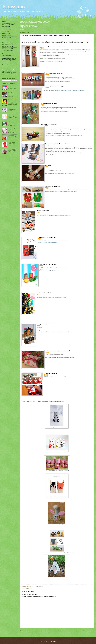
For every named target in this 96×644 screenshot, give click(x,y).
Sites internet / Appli (7, 48)
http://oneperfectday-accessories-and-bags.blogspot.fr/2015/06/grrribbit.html (55, 112)
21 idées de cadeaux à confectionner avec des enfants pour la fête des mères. (12, 131)
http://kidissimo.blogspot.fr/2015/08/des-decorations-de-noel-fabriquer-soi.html (51, 298)
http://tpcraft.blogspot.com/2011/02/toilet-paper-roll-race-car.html (69, 135)
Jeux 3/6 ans (5, 28)
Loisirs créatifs (28, 588)
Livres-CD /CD (5, 41)
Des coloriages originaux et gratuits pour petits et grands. (12, 116)
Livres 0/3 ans (5, 34)
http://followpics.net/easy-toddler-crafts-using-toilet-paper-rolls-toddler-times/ (60, 173)
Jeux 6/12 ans (5, 30)
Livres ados (5, 39)
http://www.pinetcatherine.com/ (8, 65)
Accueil (57, 631)
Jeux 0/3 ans (5, 26)
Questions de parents (7, 47)
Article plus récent (25, 631)
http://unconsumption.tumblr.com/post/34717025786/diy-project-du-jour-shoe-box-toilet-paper (54, 332)
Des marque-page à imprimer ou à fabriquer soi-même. (12, 87)
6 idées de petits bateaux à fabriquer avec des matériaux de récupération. (12, 124)
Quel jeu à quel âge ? (7, 45)
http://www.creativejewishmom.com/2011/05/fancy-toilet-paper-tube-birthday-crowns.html (62, 156)
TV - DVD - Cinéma (6, 50)
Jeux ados (5, 32)
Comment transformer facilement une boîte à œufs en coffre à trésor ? (13, 151)
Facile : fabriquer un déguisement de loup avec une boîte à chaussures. (12, 95)
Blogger (54, 641)
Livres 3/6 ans (5, 36)
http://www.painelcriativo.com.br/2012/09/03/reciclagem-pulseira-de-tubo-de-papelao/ (61, 191)
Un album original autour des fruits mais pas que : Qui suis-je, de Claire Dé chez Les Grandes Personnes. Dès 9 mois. (10, 103)
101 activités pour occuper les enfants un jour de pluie (9, 24)
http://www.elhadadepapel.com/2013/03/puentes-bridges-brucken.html (58, 81)
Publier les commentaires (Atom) (33, 634)
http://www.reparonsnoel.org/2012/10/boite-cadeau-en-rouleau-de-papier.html (59, 357)
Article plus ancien (88, 631)
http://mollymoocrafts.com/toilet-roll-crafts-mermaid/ (49, 271)
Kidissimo (14, 7)
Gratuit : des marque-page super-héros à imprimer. (12, 109)
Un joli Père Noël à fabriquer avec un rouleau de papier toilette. (56, 377)
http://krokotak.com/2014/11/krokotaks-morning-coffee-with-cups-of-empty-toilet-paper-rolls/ (54, 215)
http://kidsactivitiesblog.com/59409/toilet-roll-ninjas (48, 242)
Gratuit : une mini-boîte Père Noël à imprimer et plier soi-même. (12, 144)
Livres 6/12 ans (6, 37)
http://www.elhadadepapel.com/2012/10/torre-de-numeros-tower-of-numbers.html (70, 91)
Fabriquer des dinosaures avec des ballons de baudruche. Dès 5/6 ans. (13, 137)
